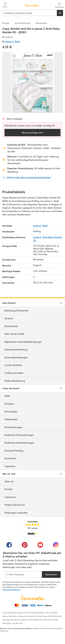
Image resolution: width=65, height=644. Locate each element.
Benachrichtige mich (32, 133)
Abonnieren (51, 574)
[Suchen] (60, 13)
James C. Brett (13, 41)
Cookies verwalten (14, 373)
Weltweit (36, 628)
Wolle (7, 396)
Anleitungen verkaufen (16, 513)
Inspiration (10, 466)
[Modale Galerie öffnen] (32, 82)
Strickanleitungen (23, 23)
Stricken (6, 23)
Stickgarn (9, 404)
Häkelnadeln (11, 419)
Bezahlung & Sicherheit (16, 310)
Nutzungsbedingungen (16, 357)
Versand (9, 318)
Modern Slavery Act (15, 505)
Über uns (9, 481)
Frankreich (4, 631)
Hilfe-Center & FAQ (14, 334)
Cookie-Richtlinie (13, 365)
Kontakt (8, 489)
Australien (58, 628)
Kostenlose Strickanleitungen (19, 435)
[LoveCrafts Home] (32, 598)
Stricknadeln (11, 412)
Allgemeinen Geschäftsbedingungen (23, 342)
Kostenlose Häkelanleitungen (19, 443)
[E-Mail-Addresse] (23, 574)
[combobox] (29, 13)
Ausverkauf (10, 458)
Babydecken (41, 23)
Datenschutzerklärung (16, 349)
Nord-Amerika (47, 628)
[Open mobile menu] (5, 5)
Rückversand (11, 326)
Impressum (10, 497)
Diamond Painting (14, 451)
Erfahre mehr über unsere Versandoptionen (29, 177)
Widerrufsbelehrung (15, 381)
